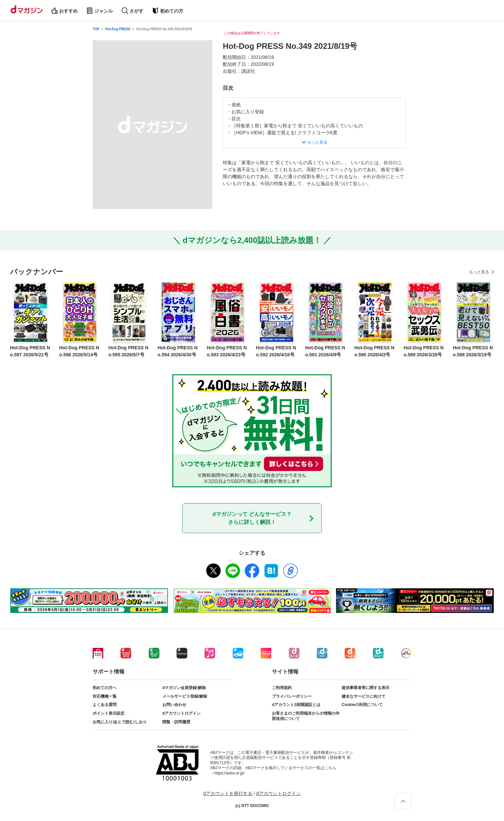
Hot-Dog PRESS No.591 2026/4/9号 (325, 351)
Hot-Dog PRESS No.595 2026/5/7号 (128, 351)
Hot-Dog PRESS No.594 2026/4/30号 (178, 351)
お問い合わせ (174, 705)
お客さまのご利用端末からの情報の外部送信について (306, 716)
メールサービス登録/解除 (185, 696)
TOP (96, 29)
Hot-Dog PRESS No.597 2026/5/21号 (30, 351)
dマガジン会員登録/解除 (184, 688)
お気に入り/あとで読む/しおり (120, 722)
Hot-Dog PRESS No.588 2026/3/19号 (473, 351)
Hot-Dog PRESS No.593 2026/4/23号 (227, 351)
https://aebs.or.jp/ (229, 773)
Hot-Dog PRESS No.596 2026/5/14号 (79, 351)
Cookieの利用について (362, 705)
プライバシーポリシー (292, 696)
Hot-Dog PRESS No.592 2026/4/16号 (276, 351)
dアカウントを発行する (228, 793)
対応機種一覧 (105, 696)
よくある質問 (105, 705)
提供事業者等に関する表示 (366, 688)
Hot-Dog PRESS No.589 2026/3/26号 (424, 351)
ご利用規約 (282, 688)
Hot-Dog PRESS (118, 29)
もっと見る (479, 272)
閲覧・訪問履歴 (176, 722)
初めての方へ (105, 688)
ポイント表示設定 (109, 713)
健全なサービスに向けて (364, 696)
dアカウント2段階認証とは (296, 705)
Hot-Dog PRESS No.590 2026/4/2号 (374, 351)
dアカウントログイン (181, 713)
